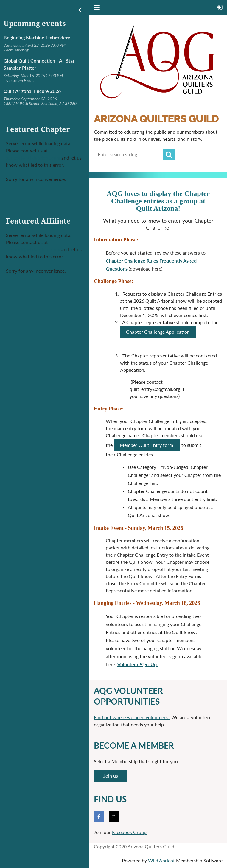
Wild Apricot (161, 860)
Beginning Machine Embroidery (37, 37)
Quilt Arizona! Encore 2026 (32, 91)
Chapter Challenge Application (158, 332)
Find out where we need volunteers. (132, 717)
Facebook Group (129, 832)
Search (169, 154)
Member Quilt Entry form (147, 445)
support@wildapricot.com (33, 158)
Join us (111, 776)
